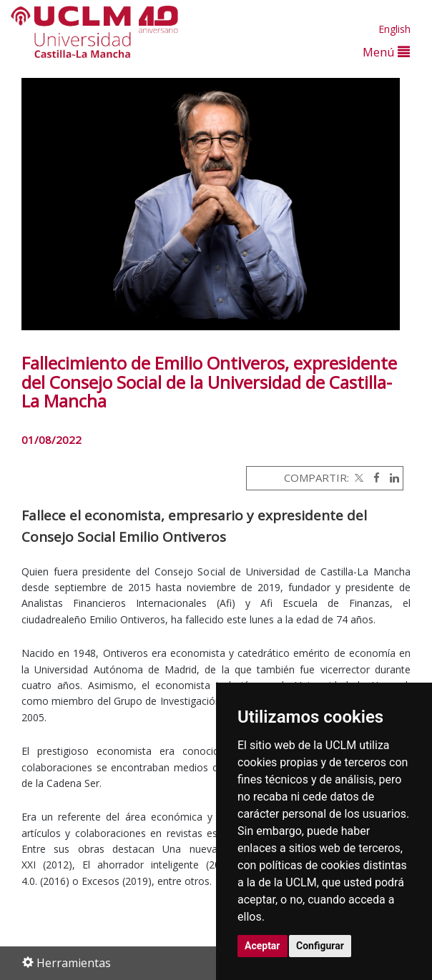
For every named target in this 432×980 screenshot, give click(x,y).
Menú (386, 52)
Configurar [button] (320, 946)
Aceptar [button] (262, 946)
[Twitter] (358, 477)
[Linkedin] (391, 477)
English (394, 29)
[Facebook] (373, 477)
